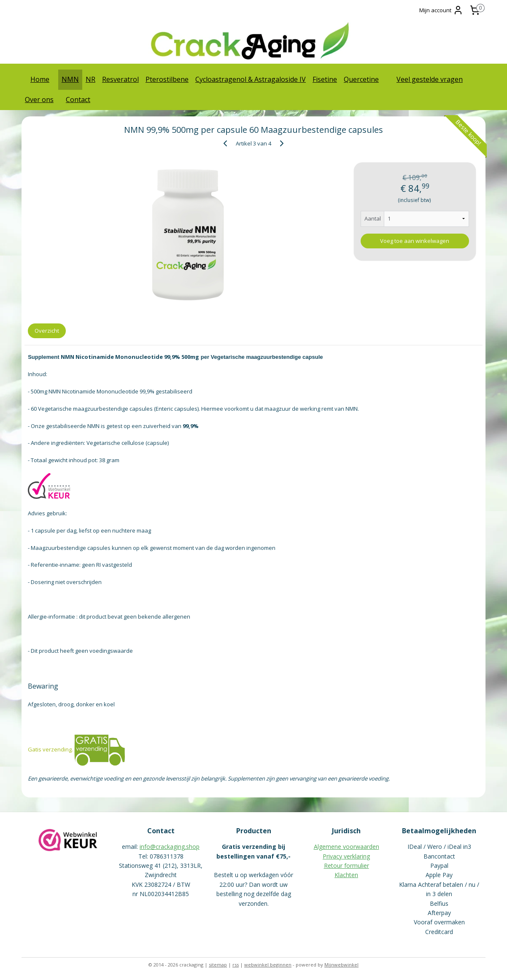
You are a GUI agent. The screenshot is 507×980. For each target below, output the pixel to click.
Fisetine (325, 79)
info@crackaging (162, 847)
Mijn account (441, 10)
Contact (78, 100)
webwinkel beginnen (268, 965)
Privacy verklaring (346, 856)
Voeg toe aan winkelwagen (415, 241)
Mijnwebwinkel (341, 965)
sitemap (218, 965)
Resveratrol (120, 79)
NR (90, 79)
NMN (70, 79)
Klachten (346, 875)
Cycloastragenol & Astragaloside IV (251, 79)
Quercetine (361, 79)
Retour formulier (347, 866)
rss (236, 965)
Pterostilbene (167, 79)
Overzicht (47, 331)
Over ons (39, 100)
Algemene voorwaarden (347, 847)
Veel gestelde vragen (430, 79)
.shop (192, 847)
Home (40, 79)
